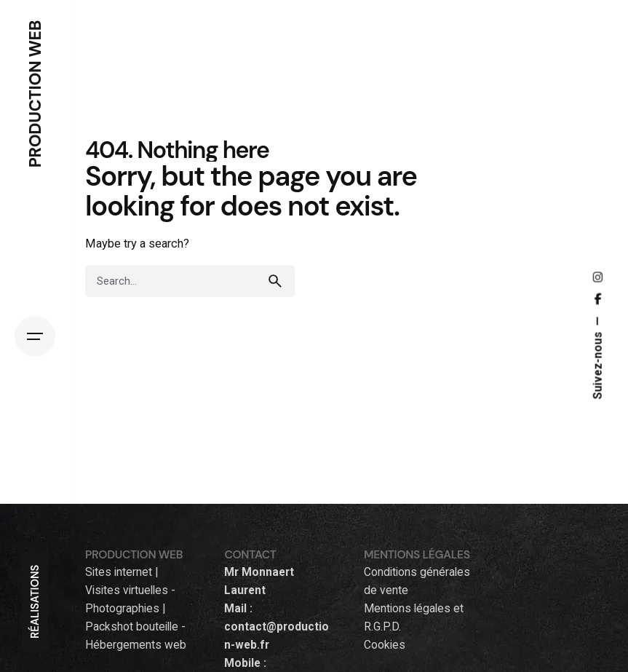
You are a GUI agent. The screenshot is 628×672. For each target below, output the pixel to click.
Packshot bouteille (132, 627)
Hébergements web (136, 645)
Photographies (122, 609)
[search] (279, 281)
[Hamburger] (35, 336)
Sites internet (119, 572)
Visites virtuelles (127, 590)
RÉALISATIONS (35, 602)
